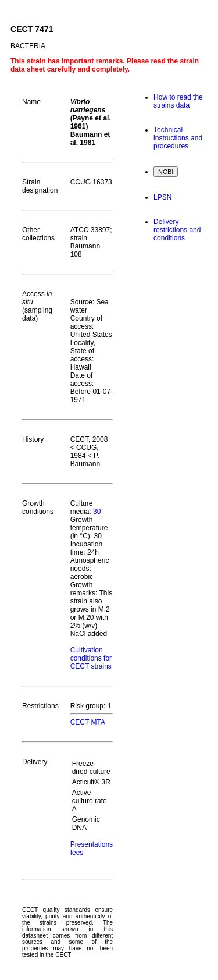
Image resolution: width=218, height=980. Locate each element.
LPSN (162, 197)
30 (97, 512)
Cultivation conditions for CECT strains (91, 658)
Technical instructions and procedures (178, 138)
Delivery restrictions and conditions (177, 230)
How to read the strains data (178, 101)
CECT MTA (88, 722)
